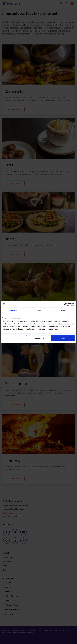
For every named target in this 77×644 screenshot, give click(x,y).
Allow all (63, 338)
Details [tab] (39, 310)
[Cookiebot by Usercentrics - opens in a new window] (65, 304)
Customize (38, 338)
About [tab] (64, 310)
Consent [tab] (13, 310)
